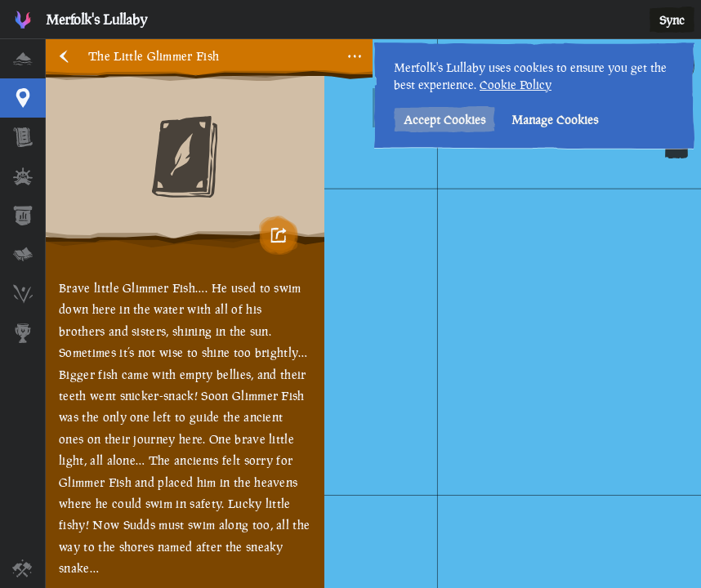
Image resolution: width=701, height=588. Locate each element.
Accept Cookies (444, 120)
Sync (672, 20)
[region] (373, 314)
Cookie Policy (516, 85)
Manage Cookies (555, 120)
